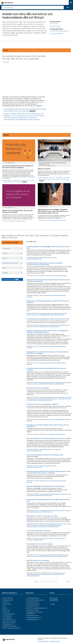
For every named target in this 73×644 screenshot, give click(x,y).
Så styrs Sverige (7, 604)
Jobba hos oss (6, 610)
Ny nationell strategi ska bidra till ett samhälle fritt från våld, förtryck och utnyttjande (46, 369)
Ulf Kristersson (42, 525)
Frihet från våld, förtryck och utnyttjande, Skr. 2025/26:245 (43, 404)
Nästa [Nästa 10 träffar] (69, 582)
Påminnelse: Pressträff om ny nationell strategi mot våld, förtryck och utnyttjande (49, 438)
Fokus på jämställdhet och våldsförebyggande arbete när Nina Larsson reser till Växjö (48, 247)
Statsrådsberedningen (54, 527)
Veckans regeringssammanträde (11, 628)
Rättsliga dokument (44, 419)
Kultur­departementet (33, 610)
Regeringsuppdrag (44, 295)
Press (4, 606)
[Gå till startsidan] (7, 3)
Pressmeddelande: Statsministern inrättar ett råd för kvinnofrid (54, 180)
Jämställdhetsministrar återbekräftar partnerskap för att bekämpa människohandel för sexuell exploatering (45, 264)
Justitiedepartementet (32, 527)
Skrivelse (51, 419)
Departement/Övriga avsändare (13, 263)
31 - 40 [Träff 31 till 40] (50, 582)
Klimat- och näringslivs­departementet (37, 608)
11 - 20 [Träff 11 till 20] (41, 582)
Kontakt (5, 608)
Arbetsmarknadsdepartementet (34, 259)
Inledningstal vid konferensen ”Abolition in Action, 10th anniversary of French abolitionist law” (48, 426)
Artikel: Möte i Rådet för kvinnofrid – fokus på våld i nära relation (54, 178)
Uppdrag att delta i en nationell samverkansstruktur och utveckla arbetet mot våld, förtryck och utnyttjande (48, 353)
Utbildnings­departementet (34, 618)
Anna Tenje (55, 397)
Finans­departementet (33, 602)
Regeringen (29, 297)
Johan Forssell (54, 399)
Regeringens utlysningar (9, 622)
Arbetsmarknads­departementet (59, 31)
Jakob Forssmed (66, 325)
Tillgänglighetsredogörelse (10, 626)
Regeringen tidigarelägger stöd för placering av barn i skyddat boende (46, 486)
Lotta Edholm (61, 399)
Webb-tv (50, 382)
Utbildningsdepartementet (33, 576)
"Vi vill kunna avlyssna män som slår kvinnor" (39, 531)
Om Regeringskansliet (9, 614)
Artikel (41, 276)
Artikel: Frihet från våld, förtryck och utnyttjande (15, 221)
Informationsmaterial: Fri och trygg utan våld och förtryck (52, 220)
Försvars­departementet (33, 604)
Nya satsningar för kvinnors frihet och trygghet (40, 544)
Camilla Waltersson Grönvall (57, 313)
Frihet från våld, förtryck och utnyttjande (38, 388)
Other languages (7, 618)
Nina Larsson (54, 24)
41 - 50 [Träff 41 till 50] (55, 582)
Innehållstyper (13, 249)
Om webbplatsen (7, 616)
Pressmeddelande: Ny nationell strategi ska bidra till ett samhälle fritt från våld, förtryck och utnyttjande (25, 110)
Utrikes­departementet (33, 620)
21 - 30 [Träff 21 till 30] (45, 582)
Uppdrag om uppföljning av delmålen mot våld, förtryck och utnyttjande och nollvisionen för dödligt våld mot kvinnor (47, 331)
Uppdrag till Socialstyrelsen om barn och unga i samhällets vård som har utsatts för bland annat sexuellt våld (48, 280)
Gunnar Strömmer (56, 26)
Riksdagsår (13, 273)
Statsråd (13, 258)
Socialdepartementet (59, 315)
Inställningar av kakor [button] (54, 641)
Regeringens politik (8, 600)
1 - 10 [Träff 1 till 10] (36, 582)
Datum (13, 268)
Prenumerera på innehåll (11, 279)
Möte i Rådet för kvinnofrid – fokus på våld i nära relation (42, 516)
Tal (40, 434)
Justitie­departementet (57, 34)
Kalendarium (6, 612)
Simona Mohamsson (32, 400)
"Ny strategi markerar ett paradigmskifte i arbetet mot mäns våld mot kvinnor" (48, 319)
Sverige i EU (6, 602)
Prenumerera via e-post (9, 620)
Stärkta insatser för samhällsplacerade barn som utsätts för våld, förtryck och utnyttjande (48, 302)
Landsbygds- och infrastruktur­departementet (35, 613)
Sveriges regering (7, 598)
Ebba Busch (51, 538)
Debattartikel (42, 325)
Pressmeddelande (44, 257)
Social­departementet (32, 616)
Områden (13, 253)
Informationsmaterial (44, 397)
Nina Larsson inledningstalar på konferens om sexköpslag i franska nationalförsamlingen (45, 456)
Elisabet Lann (30, 399)
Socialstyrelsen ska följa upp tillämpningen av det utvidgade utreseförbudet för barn (48, 500)
